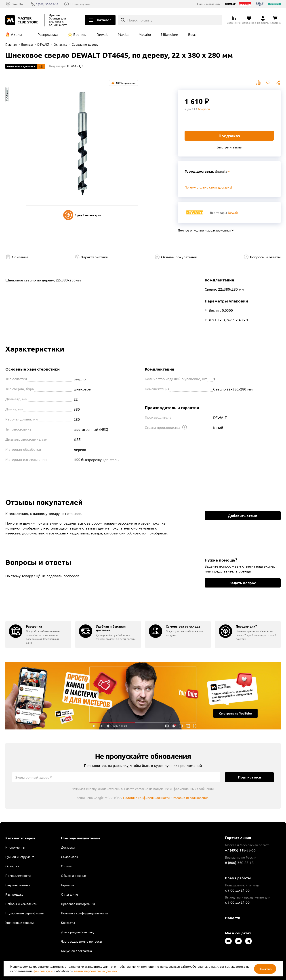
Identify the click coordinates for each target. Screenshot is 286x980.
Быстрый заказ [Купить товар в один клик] (229, 147)
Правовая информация (78, 904)
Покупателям (84, 4)
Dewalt (102, 34)
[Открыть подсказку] (185, 427)
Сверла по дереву (85, 44)
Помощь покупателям (80, 838)
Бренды (80, 34)
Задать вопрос (243, 583)
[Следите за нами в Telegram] (248, 941)
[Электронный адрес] (116, 777)
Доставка (68, 847)
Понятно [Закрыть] (265, 969)
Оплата (66, 866)
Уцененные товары (20, 922)
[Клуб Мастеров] (23, 20)
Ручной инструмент (20, 857)
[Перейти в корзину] (275, 20)
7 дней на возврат (82, 215)
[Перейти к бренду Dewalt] (195, 212)
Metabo (145, 34)
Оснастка (60, 44)
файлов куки (43, 971)
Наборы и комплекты (21, 904)
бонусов (204, 109)
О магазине (69, 894)
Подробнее (143, 696)
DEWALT (43, 44)
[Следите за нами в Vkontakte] (238, 941)
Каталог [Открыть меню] (104, 20)
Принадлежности (18, 875)
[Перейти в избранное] (249, 20)
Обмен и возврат (74, 875)
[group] (38, 635)
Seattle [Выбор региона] (18, 4)
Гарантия (67, 885)
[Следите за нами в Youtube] (228, 941)
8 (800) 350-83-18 (50, 4)
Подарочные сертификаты (25, 913)
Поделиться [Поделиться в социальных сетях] (278, 83)
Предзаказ (229, 136)
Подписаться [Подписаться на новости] (249, 777)
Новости (233, 918)
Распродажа (48, 34)
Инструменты (15, 847)
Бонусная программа (76, 951)
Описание (20, 257)
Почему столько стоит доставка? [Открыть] (208, 187)
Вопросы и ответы (265, 257)
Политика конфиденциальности (146, 798)
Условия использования (191, 798)
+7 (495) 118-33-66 (240, 850)
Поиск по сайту (140, 20)
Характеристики (95, 257)
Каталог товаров (20, 838)
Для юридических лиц (77, 932)
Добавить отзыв (243, 516)
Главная (11, 44)
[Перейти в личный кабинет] (263, 20)
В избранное (268, 83)
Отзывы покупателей (179, 257)
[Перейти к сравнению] (234, 20)
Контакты (68, 922)
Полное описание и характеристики (204, 230)
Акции (16, 34)
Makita (123, 34)
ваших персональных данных (96, 971)
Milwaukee (169, 34)
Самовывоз (69, 857)
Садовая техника (18, 885)
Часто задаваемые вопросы (82, 941)
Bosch (193, 34)
